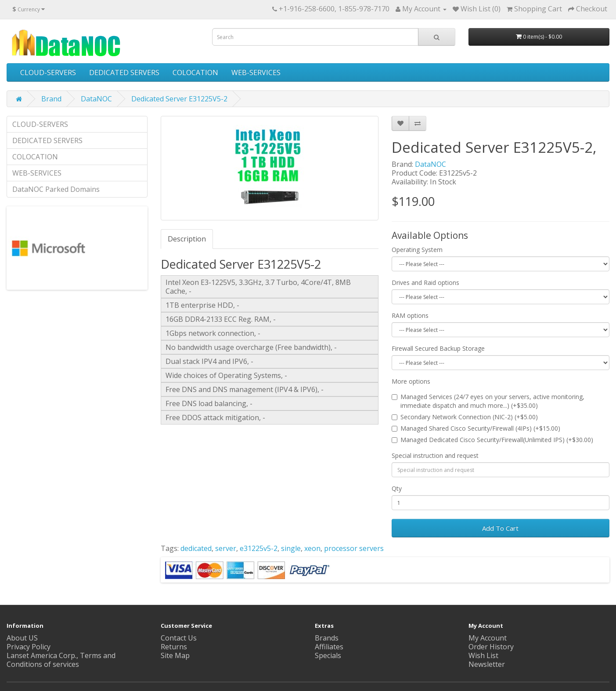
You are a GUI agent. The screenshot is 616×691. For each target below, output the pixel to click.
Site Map (175, 655)
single (291, 548)
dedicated (196, 548)
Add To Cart (500, 528)
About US (22, 638)
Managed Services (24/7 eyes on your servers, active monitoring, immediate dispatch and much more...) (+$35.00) (488, 401)
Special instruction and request (435, 455)
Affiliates (329, 647)
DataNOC (96, 99)
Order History (491, 647)
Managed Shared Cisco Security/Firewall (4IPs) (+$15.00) (476, 428)
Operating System (417, 250)
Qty (397, 488)
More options (411, 381)
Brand (51, 99)
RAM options (410, 315)
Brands (327, 638)
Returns (174, 647)
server (226, 548)
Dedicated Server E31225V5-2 (179, 99)
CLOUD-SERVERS (48, 72)
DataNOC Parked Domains (56, 189)
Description (187, 239)
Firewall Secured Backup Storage (438, 348)
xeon (312, 548)
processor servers (354, 548)
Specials (328, 655)
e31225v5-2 (259, 548)
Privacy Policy (29, 647)
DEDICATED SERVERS (124, 72)
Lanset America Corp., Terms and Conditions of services (61, 660)
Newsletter (487, 664)
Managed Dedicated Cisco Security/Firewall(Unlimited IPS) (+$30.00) (492, 440)
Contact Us (179, 638)
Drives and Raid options (425, 283)
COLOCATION (195, 72)
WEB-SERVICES (256, 72)
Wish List (483, 655)
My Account (488, 638)
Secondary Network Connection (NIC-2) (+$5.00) (465, 417)
